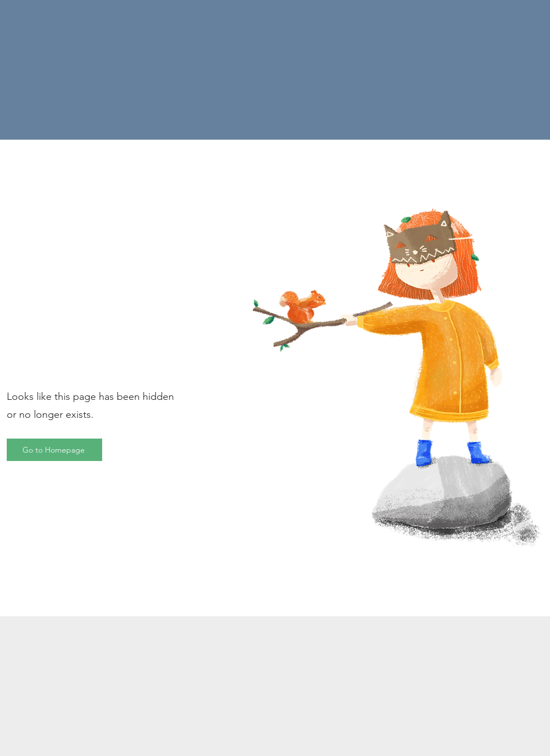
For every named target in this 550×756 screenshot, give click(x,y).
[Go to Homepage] (54, 450)
